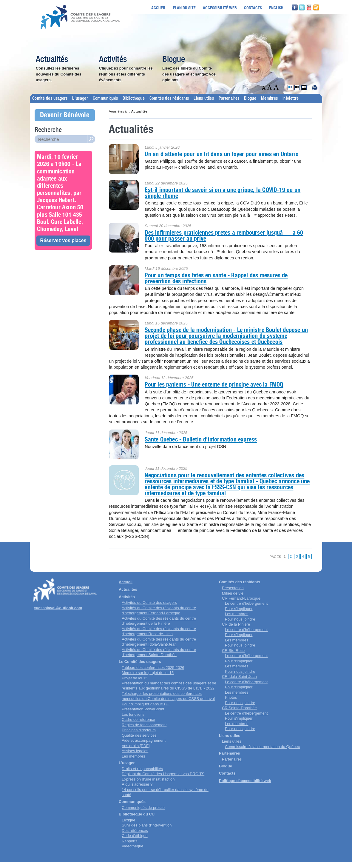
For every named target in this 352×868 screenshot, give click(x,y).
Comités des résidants (169, 99)
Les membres (133, 756)
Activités (113, 60)
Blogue (174, 60)
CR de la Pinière (236, 624)
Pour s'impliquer (239, 609)
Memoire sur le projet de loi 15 (148, 673)
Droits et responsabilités (142, 769)
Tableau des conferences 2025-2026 (153, 668)
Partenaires (229, 99)
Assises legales (135, 751)
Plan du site (184, 8)
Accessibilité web (220, 8)
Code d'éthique (135, 836)
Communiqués (105, 99)
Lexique (128, 820)
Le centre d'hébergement (246, 603)
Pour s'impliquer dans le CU (146, 704)
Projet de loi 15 (135, 678)
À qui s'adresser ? (137, 784)
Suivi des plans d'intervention (147, 825)
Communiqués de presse (143, 808)
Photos (231, 697)
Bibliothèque (134, 99)
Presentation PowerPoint (143, 709)
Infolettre (291, 99)
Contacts (253, 8)
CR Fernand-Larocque (241, 598)
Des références (135, 831)
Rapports (130, 841)
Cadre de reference (138, 720)
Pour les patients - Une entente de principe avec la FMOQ (214, 384)
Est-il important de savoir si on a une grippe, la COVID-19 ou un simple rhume (223, 193)
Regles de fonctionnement (144, 725)
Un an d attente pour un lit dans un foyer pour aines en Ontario (222, 154)
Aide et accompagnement (144, 740)
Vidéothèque (133, 846)
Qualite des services (139, 735)
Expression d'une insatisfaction (148, 779)
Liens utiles (204, 99)
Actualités (52, 60)
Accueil (159, 8)
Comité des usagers (50, 99)
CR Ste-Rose (233, 651)
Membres (269, 99)
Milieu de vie (233, 593)
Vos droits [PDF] (136, 746)
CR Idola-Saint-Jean (239, 677)
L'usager (80, 99)
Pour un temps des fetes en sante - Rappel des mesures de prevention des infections (216, 278)
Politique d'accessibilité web (245, 781)
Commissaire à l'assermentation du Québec (262, 747)
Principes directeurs (139, 730)
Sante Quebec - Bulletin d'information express (201, 439)
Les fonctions (133, 714)
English (276, 8)
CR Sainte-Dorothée (239, 708)
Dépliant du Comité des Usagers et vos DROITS (163, 774)
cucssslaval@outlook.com (58, 608)
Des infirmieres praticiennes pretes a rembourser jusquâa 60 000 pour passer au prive (224, 236)
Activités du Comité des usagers (149, 602)
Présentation (233, 588)
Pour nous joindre (240, 619)
